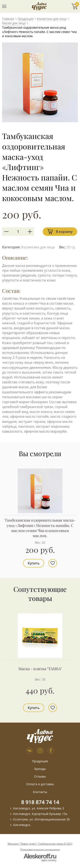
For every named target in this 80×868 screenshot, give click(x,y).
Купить (34, 563)
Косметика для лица (52, 19)
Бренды (40, 769)
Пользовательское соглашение (40, 850)
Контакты (40, 792)
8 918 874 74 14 (40, 802)
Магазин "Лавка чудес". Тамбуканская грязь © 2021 (40, 844)
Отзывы (40, 776)
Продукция (25, 19)
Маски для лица (14, 23)
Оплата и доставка (40, 784)
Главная (8, 19)
